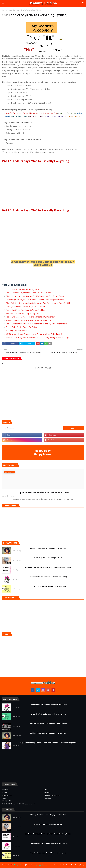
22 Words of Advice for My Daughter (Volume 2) (48, 714)
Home (4, 10)
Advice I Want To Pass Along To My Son (22, 313)
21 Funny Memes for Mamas (18, 331)
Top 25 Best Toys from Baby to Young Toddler (25, 310)
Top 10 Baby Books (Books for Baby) (21, 327)
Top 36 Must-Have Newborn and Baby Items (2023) (43, 492)
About (4, 798)
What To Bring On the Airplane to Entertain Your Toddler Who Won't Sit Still (38, 303)
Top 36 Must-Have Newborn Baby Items (23, 289)
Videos (9, 10)
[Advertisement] (19, 766)
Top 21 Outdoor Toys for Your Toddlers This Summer (28, 293)
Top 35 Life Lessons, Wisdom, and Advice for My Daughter (30, 317)
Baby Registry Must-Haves (52, 795)
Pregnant (5, 790)
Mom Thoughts (7, 795)
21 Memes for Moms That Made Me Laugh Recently (48, 724)
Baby (45, 790)
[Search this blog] (33, 428)
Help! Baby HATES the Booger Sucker (48, 558)
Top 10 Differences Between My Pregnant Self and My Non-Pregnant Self (37, 324)
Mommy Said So (43, 3)
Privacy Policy (7, 801)
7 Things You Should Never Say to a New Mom (25, 307)
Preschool (47, 792)
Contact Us (47, 798)
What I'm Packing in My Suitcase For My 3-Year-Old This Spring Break (35, 296)
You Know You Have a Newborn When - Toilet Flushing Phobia (48, 567)
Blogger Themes (20, 865)
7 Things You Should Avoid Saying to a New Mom (48, 548)
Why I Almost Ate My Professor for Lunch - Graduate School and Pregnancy (48, 743)
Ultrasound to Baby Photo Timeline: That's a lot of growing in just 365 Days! (38, 337)
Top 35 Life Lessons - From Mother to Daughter (48, 586)
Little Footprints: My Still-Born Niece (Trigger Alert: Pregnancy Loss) (35, 300)
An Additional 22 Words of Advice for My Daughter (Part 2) (30, 320)
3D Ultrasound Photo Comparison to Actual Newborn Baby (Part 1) (34, 334)
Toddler (5, 792)
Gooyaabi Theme (41, 865)
